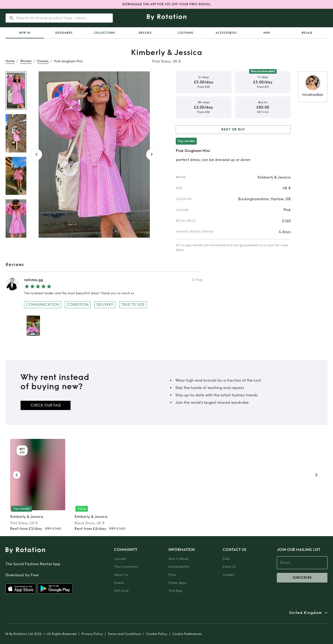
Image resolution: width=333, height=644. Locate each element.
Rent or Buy (233, 130)
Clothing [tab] (186, 33)
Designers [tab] (64, 33)
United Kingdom (305, 613)
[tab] (25, 33)
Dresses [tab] (145, 33)
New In (25, 33)
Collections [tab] (105, 33)
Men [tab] (267, 33)
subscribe (302, 578)
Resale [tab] (307, 33)
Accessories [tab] (226, 33)
